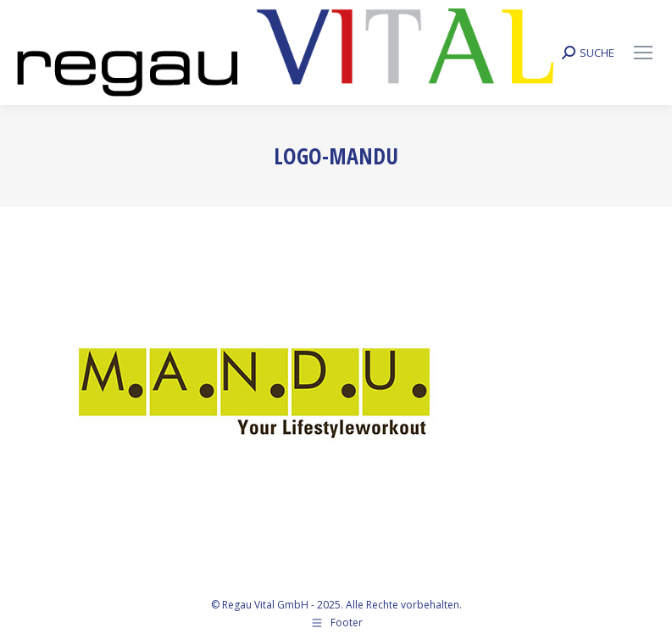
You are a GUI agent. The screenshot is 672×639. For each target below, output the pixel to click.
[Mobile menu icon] (643, 53)
